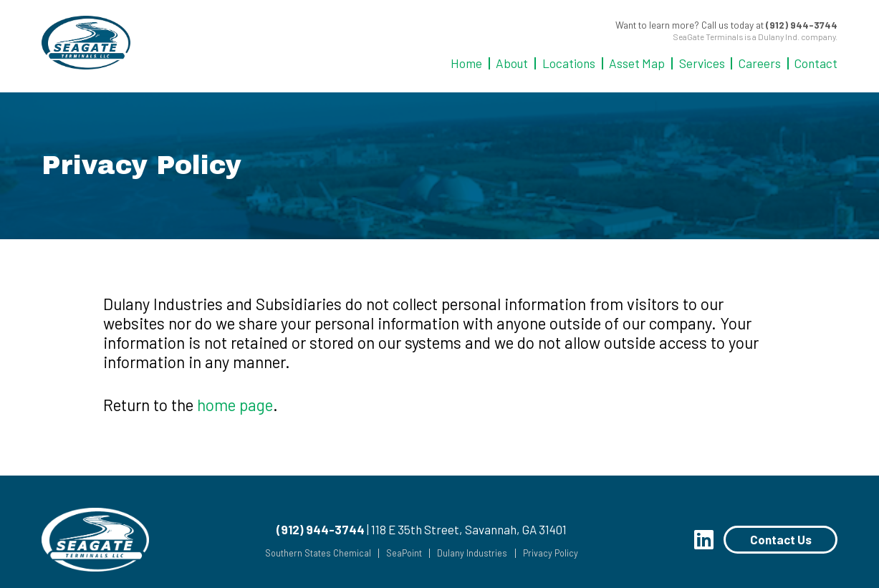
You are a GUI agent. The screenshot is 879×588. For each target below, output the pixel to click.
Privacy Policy (546, 554)
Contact (816, 63)
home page (235, 405)
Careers (760, 63)
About (512, 63)
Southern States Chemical (309, 554)
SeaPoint (397, 554)
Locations (569, 63)
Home (466, 63)
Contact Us (781, 539)
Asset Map (637, 63)
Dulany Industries (467, 554)
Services (702, 63)
